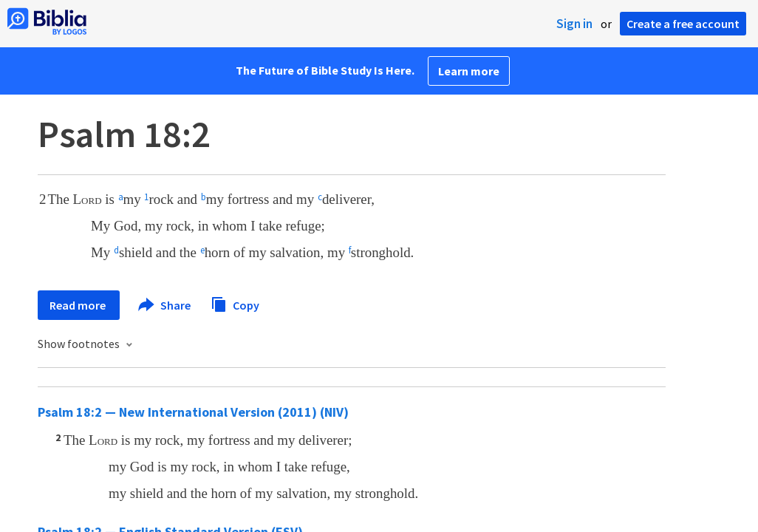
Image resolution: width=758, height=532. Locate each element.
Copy (235, 303)
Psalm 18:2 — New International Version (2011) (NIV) (193, 412)
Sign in (574, 24)
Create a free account (683, 24)
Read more (79, 305)
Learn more (469, 71)
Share (165, 305)
